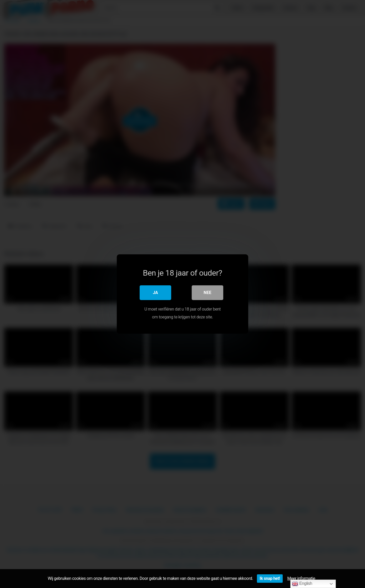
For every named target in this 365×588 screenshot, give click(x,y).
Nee (207, 293)
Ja (155, 293)
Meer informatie (301, 578)
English (302, 584)
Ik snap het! (270, 578)
